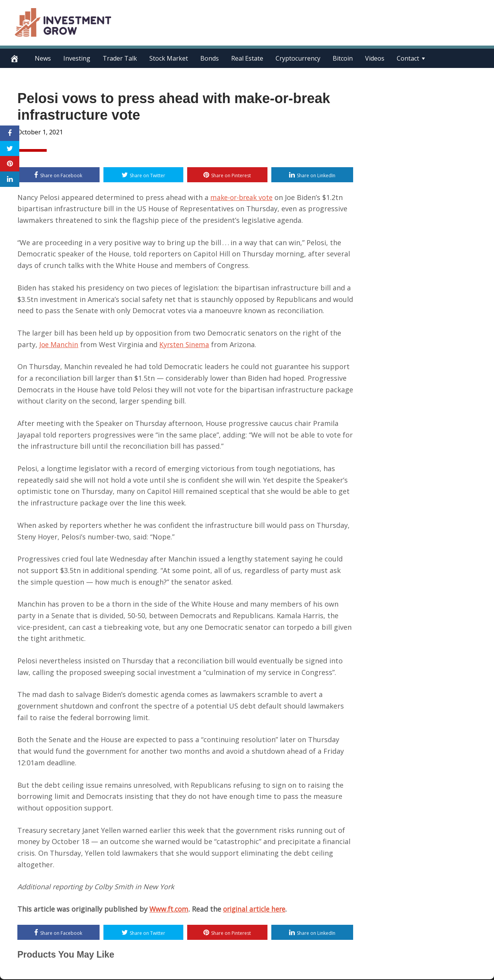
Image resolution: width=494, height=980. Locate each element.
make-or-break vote (243, 197)
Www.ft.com (170, 909)
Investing (77, 58)
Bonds (210, 58)
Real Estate (247, 58)
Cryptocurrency (298, 58)
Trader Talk (120, 58)
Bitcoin (343, 58)
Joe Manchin (59, 344)
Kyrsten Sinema (186, 344)
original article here (257, 909)
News (43, 58)
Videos (375, 58)
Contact (408, 58)
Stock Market (169, 58)
